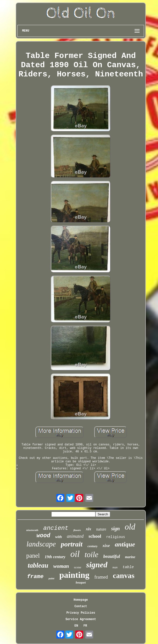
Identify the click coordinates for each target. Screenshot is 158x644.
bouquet (81, 583)
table (128, 567)
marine (130, 557)
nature (101, 529)
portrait (72, 544)
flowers (77, 530)
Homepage (81, 600)
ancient (56, 528)
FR (85, 626)
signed (97, 565)
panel (33, 556)
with (59, 537)
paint (51, 578)
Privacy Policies (81, 613)
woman (61, 566)
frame (35, 577)
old (130, 527)
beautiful (112, 556)
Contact (81, 606)
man (115, 567)
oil (75, 554)
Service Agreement (81, 619)
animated (75, 536)
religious (116, 537)
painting (74, 575)
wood (43, 536)
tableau (38, 565)
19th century (55, 557)
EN (76, 626)
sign (115, 529)
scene (78, 567)
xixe (106, 546)
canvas (124, 575)
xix (88, 529)
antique (125, 544)
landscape (41, 544)
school (95, 536)
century (92, 546)
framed (101, 577)
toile (91, 555)
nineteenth (32, 530)
